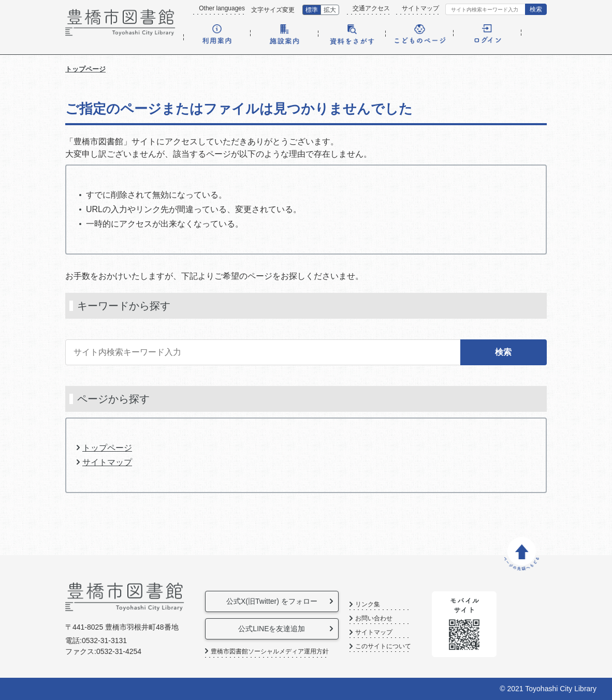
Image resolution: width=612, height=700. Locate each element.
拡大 (330, 10)
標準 (312, 10)
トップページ (85, 69)
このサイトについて (419, 646)
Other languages (222, 8)
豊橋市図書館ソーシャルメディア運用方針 (270, 651)
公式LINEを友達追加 (285, 629)
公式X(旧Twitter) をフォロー (285, 601)
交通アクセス (371, 8)
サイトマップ (420, 8)
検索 (536, 9)
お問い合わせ (410, 619)
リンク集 (403, 605)
